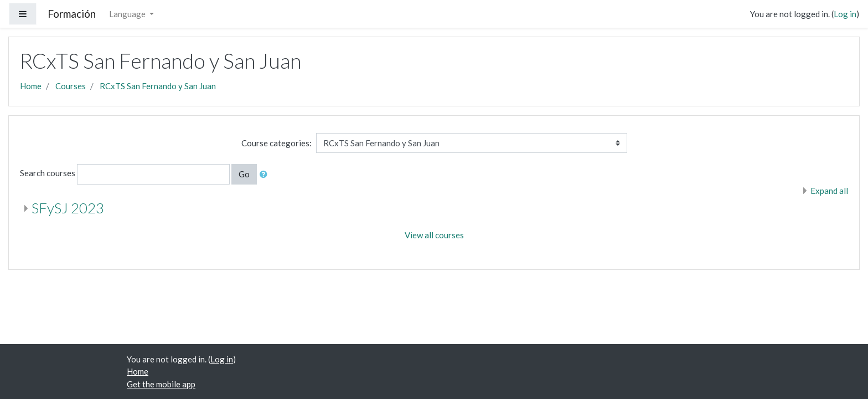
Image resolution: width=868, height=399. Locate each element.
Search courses (48, 173)
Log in (845, 14)
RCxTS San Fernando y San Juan (158, 86)
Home (31, 86)
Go (244, 174)
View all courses (434, 235)
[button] (266, 174)
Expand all (829, 191)
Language (128, 14)
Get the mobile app (161, 384)
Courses (71, 86)
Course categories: (277, 143)
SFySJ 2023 (68, 208)
